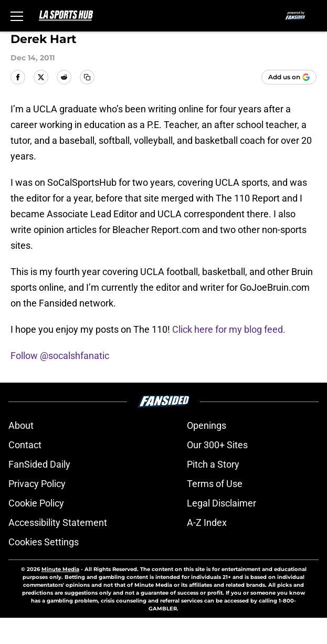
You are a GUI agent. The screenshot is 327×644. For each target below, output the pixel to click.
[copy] (87, 77)
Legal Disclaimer (221, 503)
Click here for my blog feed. (229, 329)
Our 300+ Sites (217, 445)
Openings (207, 425)
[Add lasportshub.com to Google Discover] (289, 77)
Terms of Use (215, 484)
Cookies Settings (44, 542)
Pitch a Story (213, 464)
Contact (25, 445)
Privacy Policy (37, 484)
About (21, 425)
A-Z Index (207, 522)
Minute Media (60, 569)
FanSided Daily (39, 464)
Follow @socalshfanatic (60, 356)
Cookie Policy (36, 503)
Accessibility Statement (58, 522)
